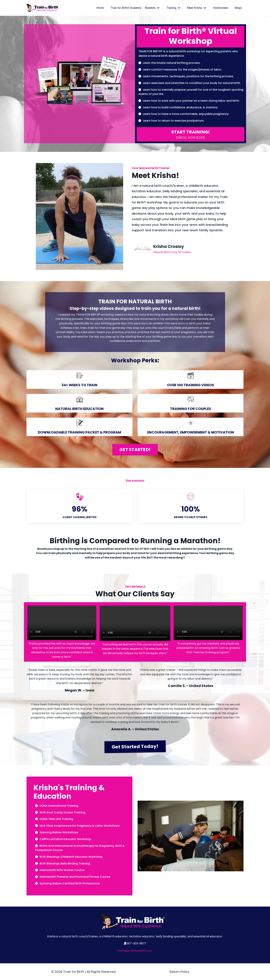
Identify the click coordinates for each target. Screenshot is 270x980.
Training (173, 8)
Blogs (238, 8)
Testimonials (220, 8)
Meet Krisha (197, 8)
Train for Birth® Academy (126, 8)
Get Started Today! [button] (135, 747)
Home (100, 8)
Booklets (152, 8)
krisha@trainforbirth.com (135, 951)
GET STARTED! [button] (135, 450)
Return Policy (179, 972)
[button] (191, 134)
